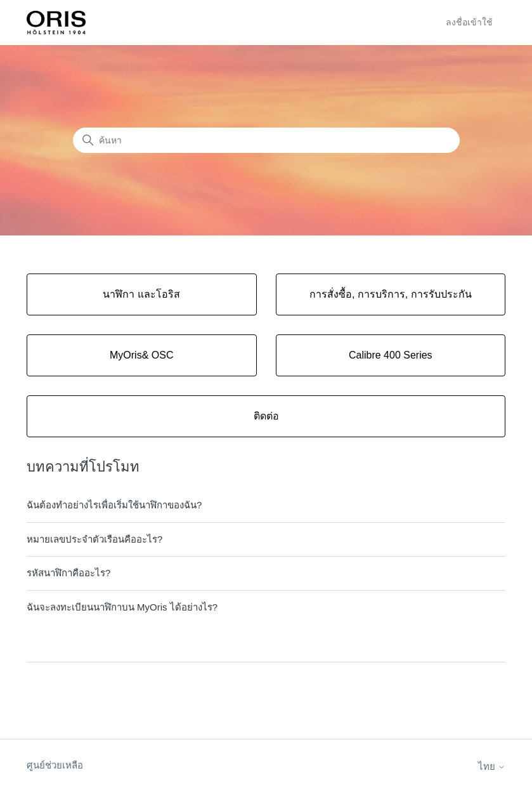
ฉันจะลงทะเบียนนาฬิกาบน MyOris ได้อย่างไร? (122, 607)
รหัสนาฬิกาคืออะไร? (68, 573)
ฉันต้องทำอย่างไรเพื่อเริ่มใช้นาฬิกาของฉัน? (114, 505)
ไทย (492, 766)
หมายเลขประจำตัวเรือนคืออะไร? (94, 539)
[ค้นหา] (266, 140)
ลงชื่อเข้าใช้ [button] (469, 22)
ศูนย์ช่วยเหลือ (55, 765)
